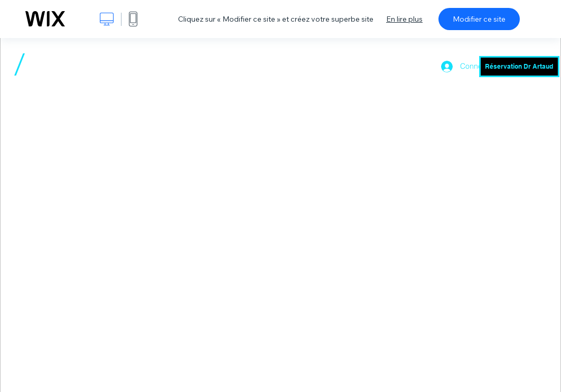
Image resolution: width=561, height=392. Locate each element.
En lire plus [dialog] (404, 19)
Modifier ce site (479, 19)
